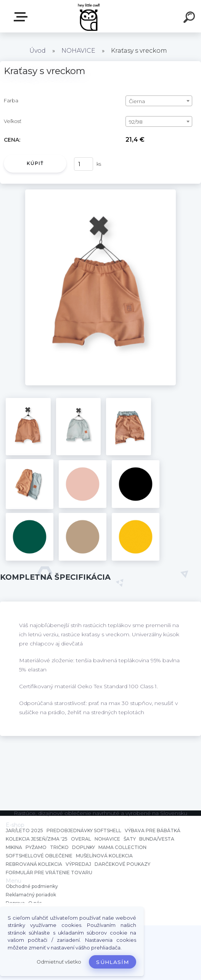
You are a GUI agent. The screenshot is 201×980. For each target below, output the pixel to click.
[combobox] (159, 101)
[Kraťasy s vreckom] (100, 192)
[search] (190, 18)
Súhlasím (113, 962)
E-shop (22, 17)
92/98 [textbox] (136, 122)
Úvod (38, 51)
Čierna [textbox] (137, 101)
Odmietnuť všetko (59, 962)
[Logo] (89, 16)
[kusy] (84, 164)
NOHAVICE (78, 51)
